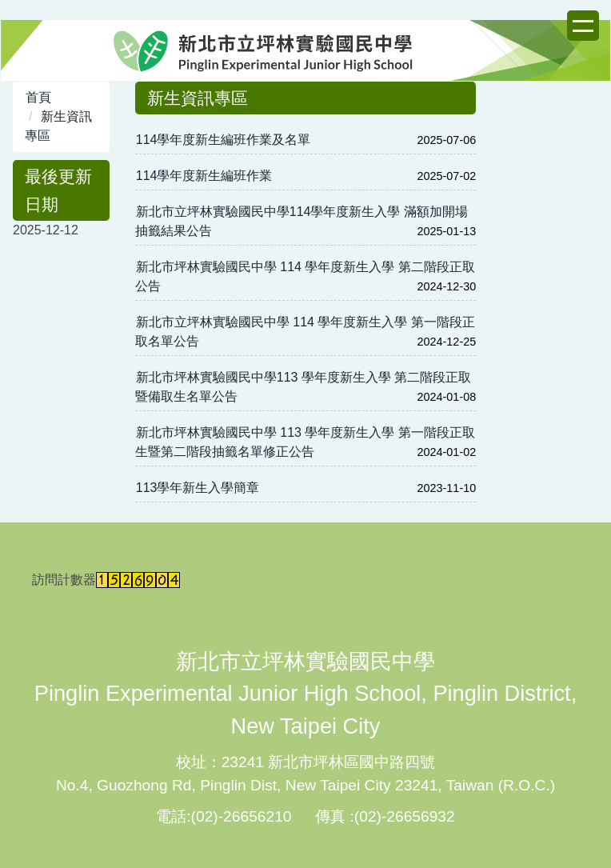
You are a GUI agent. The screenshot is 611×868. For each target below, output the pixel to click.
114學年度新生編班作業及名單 (224, 140)
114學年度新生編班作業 (204, 176)
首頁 (38, 97)
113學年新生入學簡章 (198, 488)
